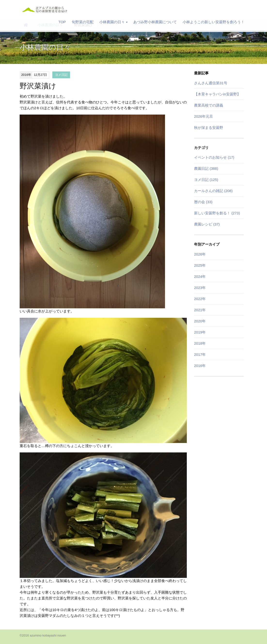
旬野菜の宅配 (83, 22)
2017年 (200, 354)
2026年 (200, 254)
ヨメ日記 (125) (206, 180)
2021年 (200, 310)
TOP (62, 22)
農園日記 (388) (206, 168)
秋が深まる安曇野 (209, 128)
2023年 (200, 288)
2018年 (200, 343)
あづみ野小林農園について (155, 22)
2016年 (200, 366)
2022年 (200, 299)
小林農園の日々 (113, 22)
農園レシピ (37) (207, 224)
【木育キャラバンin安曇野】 (217, 94)
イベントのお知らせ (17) (214, 157)
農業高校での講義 (209, 105)
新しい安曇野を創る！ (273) (217, 213)
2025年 (200, 265)
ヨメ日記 (61, 75)
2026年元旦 (204, 116)
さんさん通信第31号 (211, 83)
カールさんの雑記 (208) (213, 191)
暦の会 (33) (203, 202)
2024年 (200, 276)
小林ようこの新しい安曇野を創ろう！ (214, 22)
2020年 (200, 321)
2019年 (200, 332)
